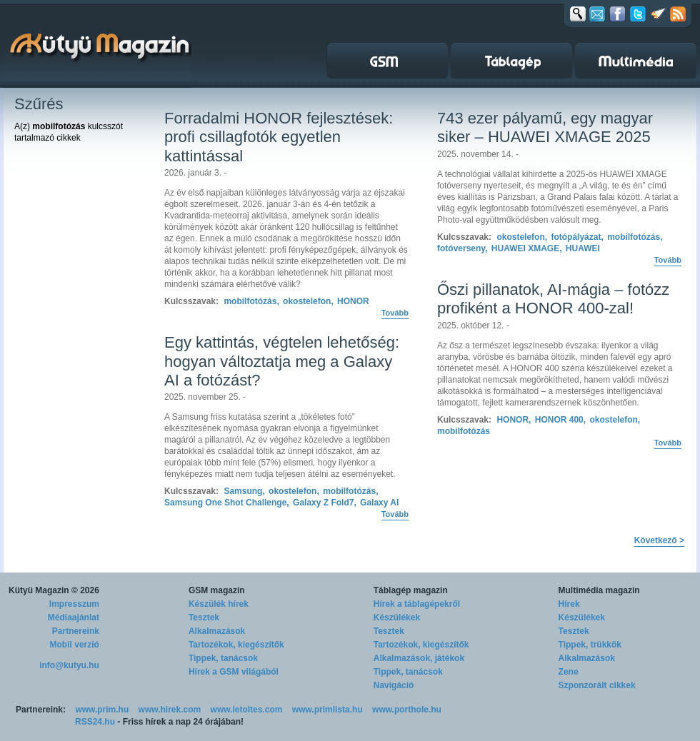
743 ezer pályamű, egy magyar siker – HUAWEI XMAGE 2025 (545, 127)
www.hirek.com (170, 710)
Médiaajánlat (74, 617)
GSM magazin (217, 590)
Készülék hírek (219, 604)
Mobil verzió (75, 645)
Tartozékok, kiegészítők (236, 645)
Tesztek (204, 617)
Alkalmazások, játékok (419, 658)
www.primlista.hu (327, 710)
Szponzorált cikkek (597, 685)
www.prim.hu (102, 710)
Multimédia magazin (599, 590)
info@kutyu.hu (69, 665)
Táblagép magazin (411, 590)
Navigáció (394, 685)
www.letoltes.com (247, 710)
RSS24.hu (95, 722)
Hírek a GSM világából (234, 672)
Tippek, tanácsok (223, 658)
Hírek (569, 604)
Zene (569, 672)
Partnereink (76, 631)
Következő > (659, 540)
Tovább (395, 313)
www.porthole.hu (407, 710)
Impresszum (74, 604)
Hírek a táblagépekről (417, 604)
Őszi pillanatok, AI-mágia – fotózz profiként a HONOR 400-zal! (553, 299)
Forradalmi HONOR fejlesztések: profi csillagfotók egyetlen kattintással (279, 137)
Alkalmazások (217, 631)
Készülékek (397, 617)
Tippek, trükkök (590, 645)
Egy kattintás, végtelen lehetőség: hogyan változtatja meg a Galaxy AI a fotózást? (282, 361)
